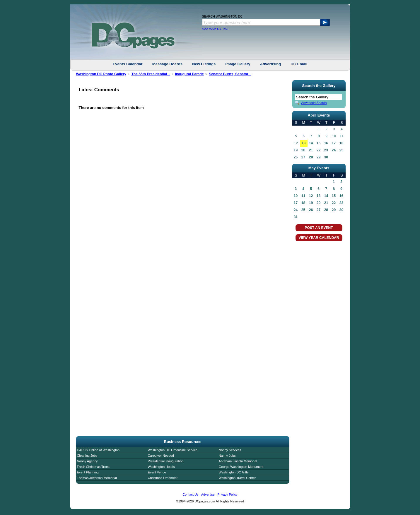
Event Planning (88, 472)
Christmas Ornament (163, 478)
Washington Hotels (161, 467)
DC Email (299, 64)
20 (303, 150)
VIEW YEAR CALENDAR (319, 238)
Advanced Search (314, 103)
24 (334, 150)
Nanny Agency (87, 461)
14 (311, 143)
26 (296, 157)
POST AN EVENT (319, 228)
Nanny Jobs (227, 456)
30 (326, 157)
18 (341, 143)
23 (326, 150)
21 (311, 150)
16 (326, 143)
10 (296, 196)
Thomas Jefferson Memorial (97, 478)
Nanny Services (230, 450)
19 (296, 150)
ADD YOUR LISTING (215, 29)
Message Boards (167, 64)
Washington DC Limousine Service (173, 450)
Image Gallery (238, 64)
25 (341, 150)
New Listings (204, 64)
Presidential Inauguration (166, 461)
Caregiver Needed (161, 456)
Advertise (208, 495)
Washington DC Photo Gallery (101, 74)
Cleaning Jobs (87, 456)
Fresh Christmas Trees (93, 467)
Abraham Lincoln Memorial (238, 461)
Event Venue (157, 472)
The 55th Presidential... (151, 74)
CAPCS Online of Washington (98, 450)
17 (334, 143)
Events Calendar (128, 64)
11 (303, 196)
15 (319, 143)
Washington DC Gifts (234, 472)
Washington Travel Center (237, 478)
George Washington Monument (241, 467)
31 (296, 217)
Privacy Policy (227, 495)
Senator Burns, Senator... (230, 74)
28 (311, 157)
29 (319, 157)
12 (311, 196)
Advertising (271, 64)
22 (319, 150)
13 (304, 143)
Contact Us (190, 495)
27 (303, 157)
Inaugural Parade (189, 74)
